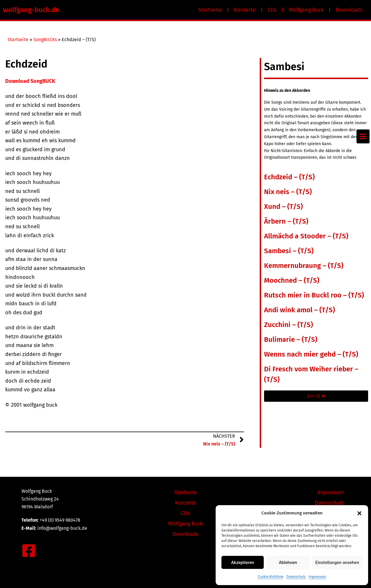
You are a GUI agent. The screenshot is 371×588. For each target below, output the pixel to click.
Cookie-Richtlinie (271, 577)
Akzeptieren (243, 563)
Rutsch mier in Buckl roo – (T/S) (314, 295)
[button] (359, 513)
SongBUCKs (45, 40)
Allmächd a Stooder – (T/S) (306, 236)
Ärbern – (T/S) (286, 221)
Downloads (349, 10)
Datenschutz (296, 577)
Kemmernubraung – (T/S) (304, 266)
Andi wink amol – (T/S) (300, 310)
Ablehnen (288, 563)
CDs (272, 10)
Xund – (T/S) (283, 207)
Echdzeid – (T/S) (289, 177)
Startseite (210, 10)
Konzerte (245, 10)
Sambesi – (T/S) (289, 251)
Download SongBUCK (30, 81)
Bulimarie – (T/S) (291, 339)
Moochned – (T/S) (292, 280)
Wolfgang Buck (306, 10)
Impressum (317, 577)
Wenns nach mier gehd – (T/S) (311, 354)
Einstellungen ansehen (337, 563)
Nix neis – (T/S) (288, 192)
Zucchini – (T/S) (289, 325)
